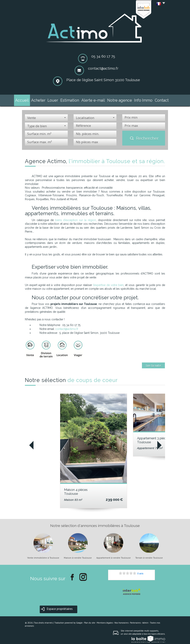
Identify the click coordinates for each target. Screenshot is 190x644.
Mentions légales (105, 621)
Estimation (74, 99)
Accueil (29, 99)
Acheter (44, 99)
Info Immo (137, 99)
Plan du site (90, 621)
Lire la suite (153, 364)
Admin (145, 621)
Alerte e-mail (95, 99)
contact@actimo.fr (103, 68)
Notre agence (117, 99)
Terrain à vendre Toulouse (149, 556)
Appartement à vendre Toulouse (113, 556)
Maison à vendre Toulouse (78, 556)
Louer (59, 99)
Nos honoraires (121, 621)
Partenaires (135, 621)
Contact (154, 99)
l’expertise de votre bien (108, 283)
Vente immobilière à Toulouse (43, 556)
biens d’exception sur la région (76, 218)
